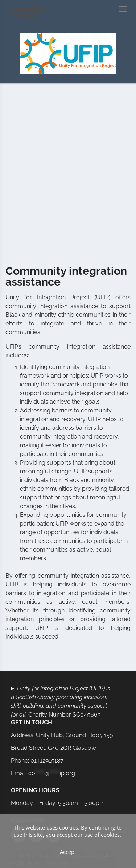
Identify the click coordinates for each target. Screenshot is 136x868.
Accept (68, 852)
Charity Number (60, 701)
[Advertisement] (68, 173)
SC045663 (87, 715)
